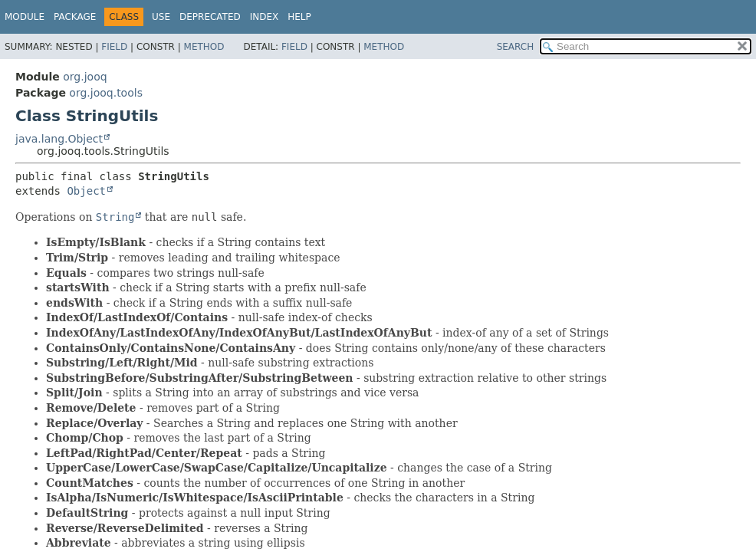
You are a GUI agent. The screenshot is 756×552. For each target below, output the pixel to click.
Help (299, 17)
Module (25, 17)
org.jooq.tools (106, 93)
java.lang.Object (59, 139)
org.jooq (85, 77)
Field (114, 47)
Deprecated (210, 17)
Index (265, 17)
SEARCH (516, 47)
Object (86, 191)
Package (75, 17)
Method (204, 47)
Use (161, 17)
